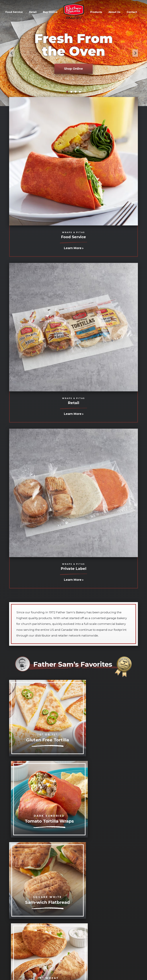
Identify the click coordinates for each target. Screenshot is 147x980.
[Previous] (12, 53)
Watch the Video (93, 893)
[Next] (135, 53)
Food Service (14, 12)
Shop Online (73, 69)
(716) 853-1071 (78, 949)
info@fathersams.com (55, 949)
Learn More (74, 248)
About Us (114, 12)
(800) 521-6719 (97, 949)
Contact (132, 12)
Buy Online (50, 12)
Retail (33, 12)
